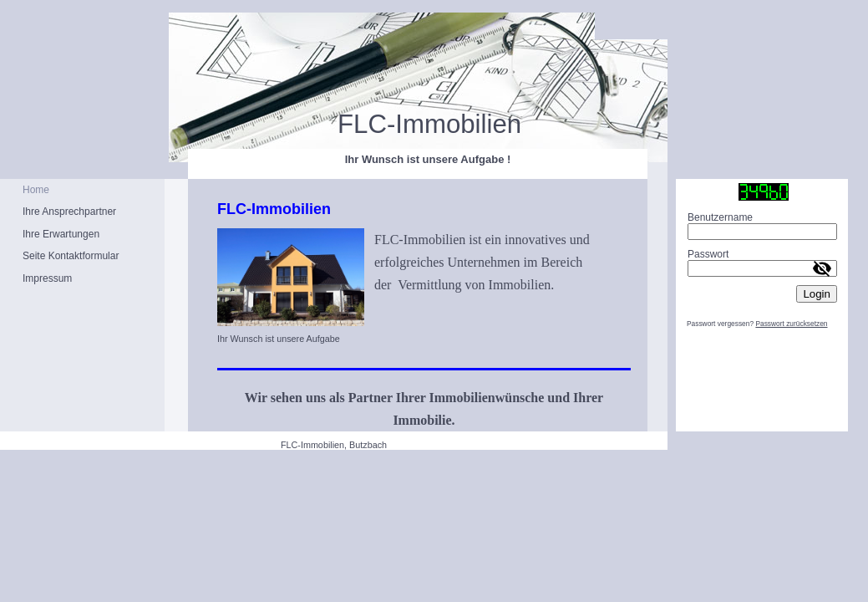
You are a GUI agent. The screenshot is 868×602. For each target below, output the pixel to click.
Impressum (47, 278)
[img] (334, 96)
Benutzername (720, 217)
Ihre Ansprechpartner (69, 212)
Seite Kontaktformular (71, 256)
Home (36, 190)
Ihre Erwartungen (61, 234)
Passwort (708, 254)
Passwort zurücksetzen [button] (791, 324)
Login (817, 294)
